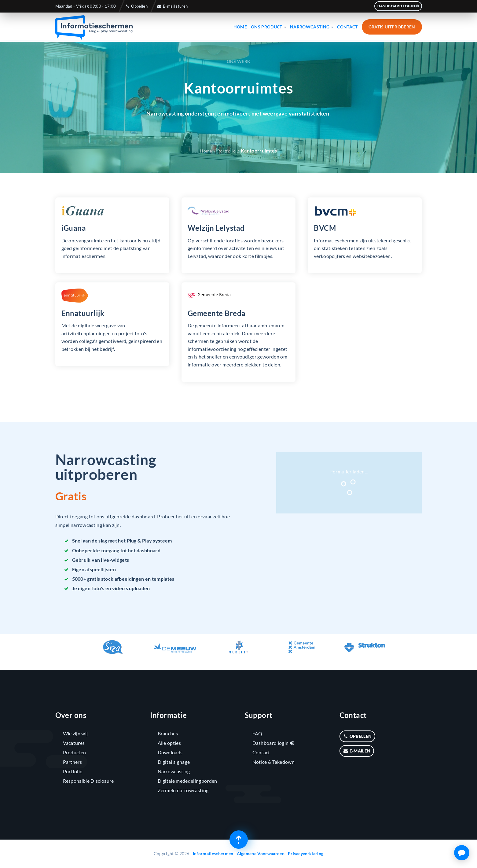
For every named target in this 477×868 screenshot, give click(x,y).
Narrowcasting (312, 27)
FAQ (257, 733)
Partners (73, 762)
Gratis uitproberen (392, 27)
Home (240, 27)
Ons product (268, 27)
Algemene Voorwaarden (261, 853)
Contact (347, 27)
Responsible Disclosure (88, 781)
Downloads (170, 752)
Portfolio (226, 151)
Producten (75, 752)
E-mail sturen (172, 6)
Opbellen (136, 6)
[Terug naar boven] (239, 840)
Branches (168, 733)
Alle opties (169, 743)
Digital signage (174, 762)
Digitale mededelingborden (187, 781)
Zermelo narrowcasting (183, 790)
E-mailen (357, 751)
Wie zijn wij (75, 733)
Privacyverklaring (306, 853)
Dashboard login (398, 6)
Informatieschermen (213, 853)
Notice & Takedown (273, 762)
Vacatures (74, 743)
